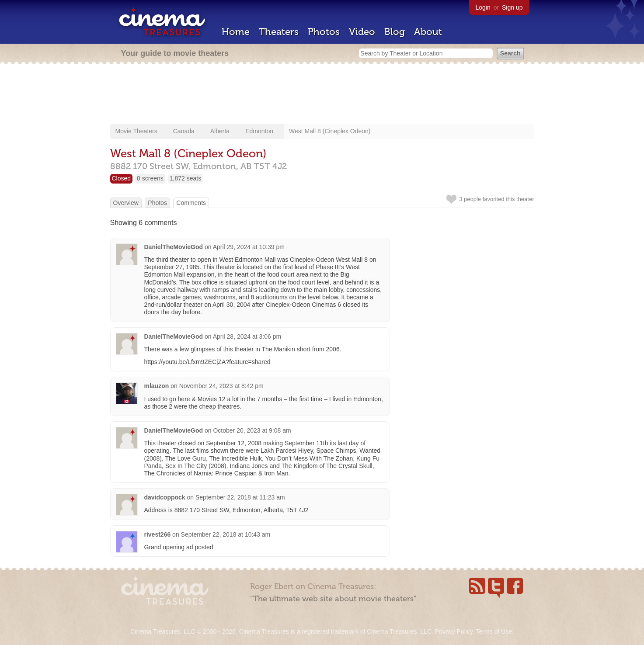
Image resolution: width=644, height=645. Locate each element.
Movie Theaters (136, 131)
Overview (126, 203)
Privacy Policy (454, 631)
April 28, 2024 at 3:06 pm (247, 336)
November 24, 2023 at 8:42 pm (221, 386)
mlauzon (157, 386)
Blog (395, 32)
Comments (191, 203)
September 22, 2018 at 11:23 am (240, 497)
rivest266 (158, 534)
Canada (184, 131)
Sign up (512, 7)
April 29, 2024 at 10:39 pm (249, 247)
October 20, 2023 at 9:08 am (252, 430)
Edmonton (259, 131)
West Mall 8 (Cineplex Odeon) (330, 131)
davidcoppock (165, 497)
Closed (122, 178)
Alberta (220, 131)
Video (362, 32)
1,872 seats (185, 178)
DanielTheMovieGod (174, 247)
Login (483, 7)
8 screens (150, 178)
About (428, 32)
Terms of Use (494, 631)
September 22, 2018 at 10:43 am (226, 534)
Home (236, 32)
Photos (324, 32)
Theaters (279, 32)
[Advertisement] (322, 95)
